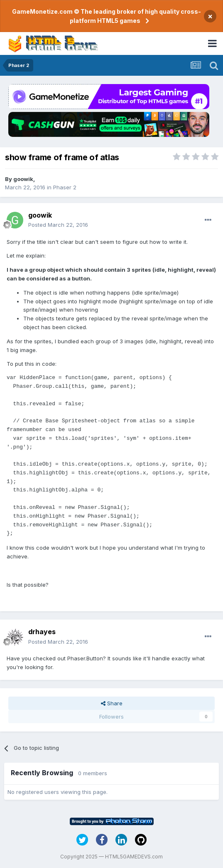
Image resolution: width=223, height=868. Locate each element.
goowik (23, 179)
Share (112, 703)
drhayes (42, 632)
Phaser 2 (65, 187)
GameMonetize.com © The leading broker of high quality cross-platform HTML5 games (107, 16)
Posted (58, 225)
